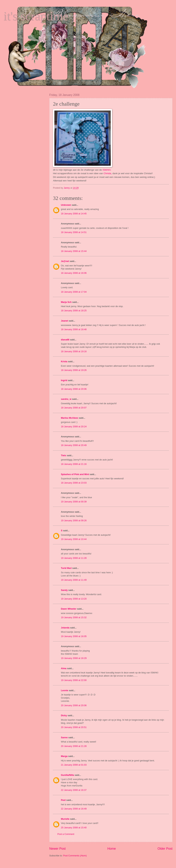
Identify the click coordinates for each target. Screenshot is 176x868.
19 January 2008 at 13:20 (74, 599)
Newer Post (57, 849)
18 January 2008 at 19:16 (74, 351)
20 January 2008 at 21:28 (74, 746)
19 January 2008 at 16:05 (74, 636)
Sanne (64, 737)
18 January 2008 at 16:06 (74, 273)
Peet (63, 800)
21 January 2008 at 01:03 (74, 765)
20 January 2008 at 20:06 (74, 705)
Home (112, 849)
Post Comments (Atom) (75, 856)
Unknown (66, 205)
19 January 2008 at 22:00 (74, 680)
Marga (64, 756)
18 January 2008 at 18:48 (74, 329)
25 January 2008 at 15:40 (74, 828)
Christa (107, 173)
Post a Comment (66, 834)
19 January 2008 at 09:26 (74, 520)
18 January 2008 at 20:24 (74, 427)
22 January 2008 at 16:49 (74, 809)
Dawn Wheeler (69, 609)
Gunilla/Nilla (67, 775)
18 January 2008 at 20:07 (74, 408)
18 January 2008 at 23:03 (74, 483)
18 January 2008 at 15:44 (74, 251)
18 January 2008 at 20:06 (74, 389)
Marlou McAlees (70, 418)
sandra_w (66, 399)
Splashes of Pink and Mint (75, 474)
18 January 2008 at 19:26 (74, 370)
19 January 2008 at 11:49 (74, 580)
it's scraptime (36, 16)
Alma (64, 668)
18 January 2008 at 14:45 (74, 214)
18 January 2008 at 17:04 (74, 292)
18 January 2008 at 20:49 (74, 445)
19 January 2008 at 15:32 (74, 617)
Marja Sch (66, 302)
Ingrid (64, 380)
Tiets (64, 455)
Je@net (65, 261)
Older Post (165, 849)
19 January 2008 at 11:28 (74, 558)
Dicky (64, 715)
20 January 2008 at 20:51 (74, 727)
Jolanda (65, 628)
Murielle (65, 819)
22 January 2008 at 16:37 (74, 790)
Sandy (64, 590)
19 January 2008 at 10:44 (74, 539)
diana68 (65, 340)
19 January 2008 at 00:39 (74, 502)
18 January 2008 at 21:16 (74, 464)
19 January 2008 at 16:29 (74, 658)
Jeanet (65, 321)
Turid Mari (66, 568)
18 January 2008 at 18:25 (74, 311)
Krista (64, 361)
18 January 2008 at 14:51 (74, 232)
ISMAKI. (107, 170)
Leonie (65, 690)
